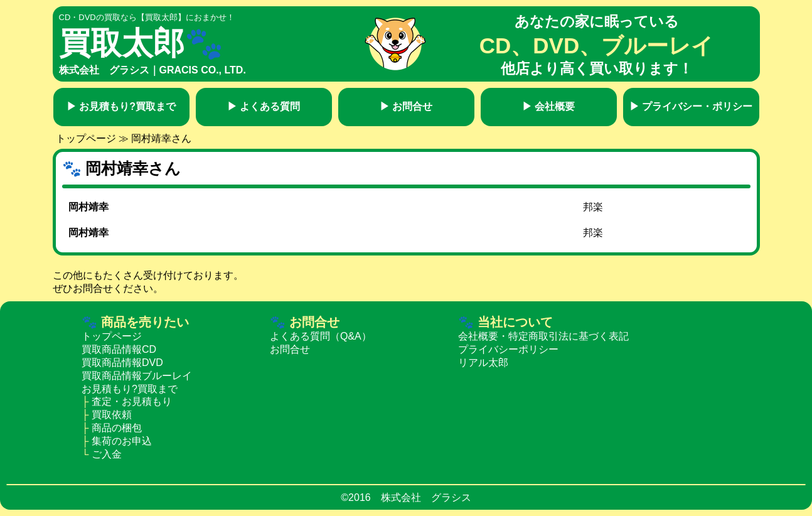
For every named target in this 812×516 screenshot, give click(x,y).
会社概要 (548, 106)
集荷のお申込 (122, 441)
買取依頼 (112, 415)
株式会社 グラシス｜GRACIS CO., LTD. (152, 70)
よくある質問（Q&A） (321, 336)
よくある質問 (264, 106)
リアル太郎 (483, 363)
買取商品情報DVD (122, 363)
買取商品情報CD (119, 349)
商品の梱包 (117, 428)
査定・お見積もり (132, 401)
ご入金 (107, 454)
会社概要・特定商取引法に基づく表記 (543, 336)
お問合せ (406, 106)
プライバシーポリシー (508, 349)
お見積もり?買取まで (121, 106)
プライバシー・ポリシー (691, 106)
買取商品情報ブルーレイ (137, 376)
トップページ (86, 138)
